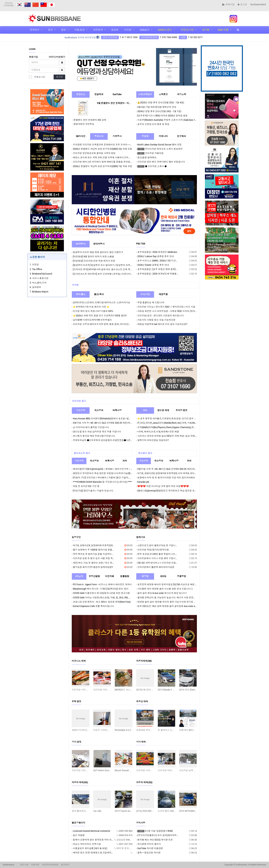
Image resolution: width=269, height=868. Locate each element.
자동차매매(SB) (144, 661)
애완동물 (163, 294)
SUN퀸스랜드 (165, 30)
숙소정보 (99, 410)
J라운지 (79, 576)
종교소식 (99, 136)
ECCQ (163, 576)
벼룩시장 (117, 410)
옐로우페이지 (78, 823)
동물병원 (182, 576)
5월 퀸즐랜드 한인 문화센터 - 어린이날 (116, 103)
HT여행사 (81, 244)
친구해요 (182, 136)
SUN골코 (144, 30)
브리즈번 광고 (79, 401)
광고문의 (65, 865)
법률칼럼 (125, 576)
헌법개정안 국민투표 (84, 124)
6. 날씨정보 (35, 287)
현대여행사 (99, 244)
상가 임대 (76, 742)
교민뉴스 (81, 94)
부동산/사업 (187, 30)
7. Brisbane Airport (39, 292)
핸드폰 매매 (163, 410)
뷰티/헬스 (81, 294)
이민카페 (109, 576)
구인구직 (81, 410)
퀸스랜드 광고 (145, 453)
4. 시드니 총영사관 (39, 278)
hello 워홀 (223, 30)
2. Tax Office (36, 269)
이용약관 (35, 865)
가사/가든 (145, 294)
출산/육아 (99, 294)
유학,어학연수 (145, 94)
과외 (145, 410)
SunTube (117, 94)
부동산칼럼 (94, 576)
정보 (64, 30)
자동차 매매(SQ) (144, 782)
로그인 (242, 4)
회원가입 (228, 4)
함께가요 (141, 537)
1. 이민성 (34, 265)
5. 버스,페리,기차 (38, 283)
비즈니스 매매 (79, 661)
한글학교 (99, 94)
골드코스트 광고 (82, 453)
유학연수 (35, 30)
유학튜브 (163, 94)
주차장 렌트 (181, 410)
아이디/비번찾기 (57, 57)
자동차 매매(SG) (80, 782)
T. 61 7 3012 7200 (129, 37)
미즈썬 (128, 30)
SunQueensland (258, 4)
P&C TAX (141, 244)
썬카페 (206, 30)
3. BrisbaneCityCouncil (41, 274)
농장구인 (76, 537)
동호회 (115, 30)
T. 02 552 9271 (195, 37)
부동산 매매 (142, 702)
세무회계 (98, 30)
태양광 (145, 576)
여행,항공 (80, 30)
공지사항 (141, 823)
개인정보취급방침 (50, 865)
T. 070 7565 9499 (168, 37)
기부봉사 (117, 136)
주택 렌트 (76, 702)
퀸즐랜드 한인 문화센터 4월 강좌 (90, 120)
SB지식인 (81, 136)
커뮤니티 (163, 136)
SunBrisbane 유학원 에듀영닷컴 (82, 38)
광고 (50, 30)
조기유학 (182, 94)
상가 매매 (141, 742)
